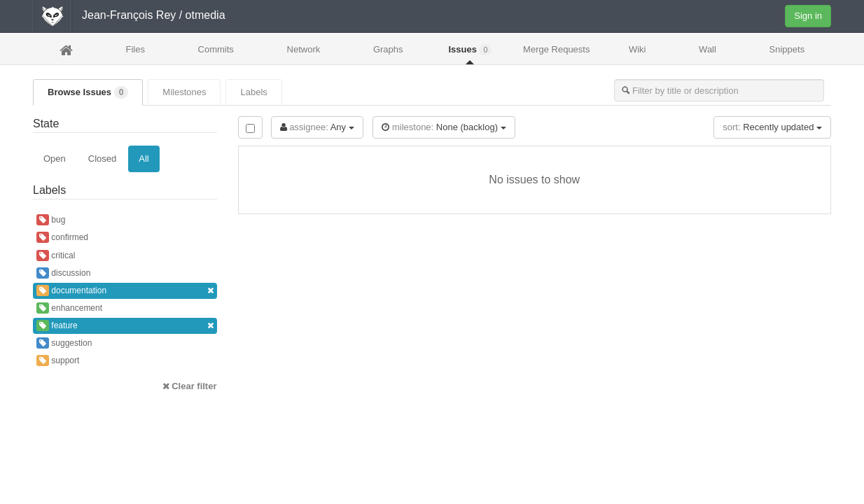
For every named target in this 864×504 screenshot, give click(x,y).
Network (304, 49)
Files (135, 49)
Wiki (637, 49)
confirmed (62, 237)
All (144, 159)
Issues (470, 50)
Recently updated (772, 127)
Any (317, 127)
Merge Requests (556, 54)
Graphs (388, 49)
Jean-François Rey (129, 15)
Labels (253, 92)
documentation (125, 291)
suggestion (64, 343)
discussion (63, 273)
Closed (102, 159)
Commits (216, 49)
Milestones (184, 92)
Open (55, 159)
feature (125, 326)
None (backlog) (444, 127)
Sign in (808, 16)
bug (51, 220)
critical (56, 255)
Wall (708, 49)
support (58, 360)
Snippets (787, 49)
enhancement (69, 308)
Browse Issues (88, 92)
